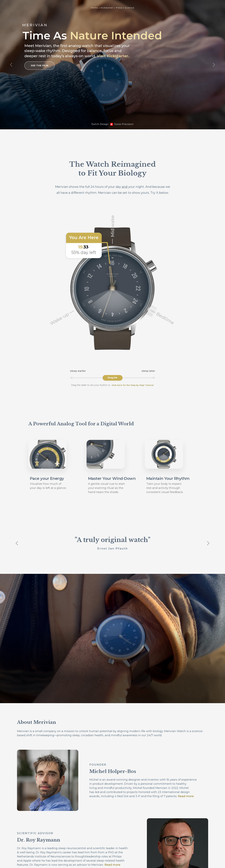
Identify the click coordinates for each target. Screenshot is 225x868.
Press (119, 8)
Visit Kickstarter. (113, 56)
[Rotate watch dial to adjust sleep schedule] (113, 378)
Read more (186, 796)
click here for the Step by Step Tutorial (132, 385)
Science (130, 8)
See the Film (40, 66)
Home (94, 8)
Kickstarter (107, 8)
